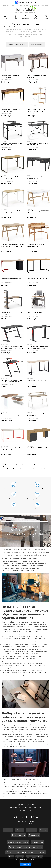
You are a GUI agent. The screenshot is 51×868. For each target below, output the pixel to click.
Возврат (43, 830)
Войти (15, 19)
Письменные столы (38, 27)
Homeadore (8, 27)
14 (33, 469)
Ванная (20, 857)
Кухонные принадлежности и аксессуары (26, 852)
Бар (11, 857)
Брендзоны (25, 862)
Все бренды (37, 44)
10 (14, 469)
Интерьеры (44, 5)
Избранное (26, 19)
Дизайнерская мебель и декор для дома (25, 806)
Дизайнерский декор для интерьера (25, 847)
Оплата (13, 5)
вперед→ (41, 469)
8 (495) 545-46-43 (27, 2)
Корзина (36, 19)
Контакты (31, 830)
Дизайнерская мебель (22, 27)
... (27, 469)
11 (20, 469)
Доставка (6, 5)
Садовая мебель (34, 857)
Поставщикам (19, 835)
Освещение (38, 842)
